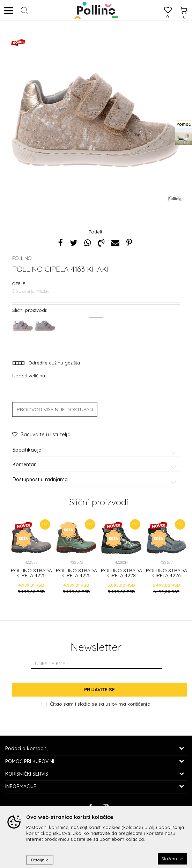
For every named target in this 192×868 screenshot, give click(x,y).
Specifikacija (96, 450)
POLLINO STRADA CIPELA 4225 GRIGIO (31, 575)
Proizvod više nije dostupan (55, 409)
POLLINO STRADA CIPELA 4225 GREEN (76, 575)
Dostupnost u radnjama (96, 480)
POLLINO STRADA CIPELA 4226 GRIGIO (167, 575)
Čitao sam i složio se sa (100, 704)
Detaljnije (40, 860)
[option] (96, 120)
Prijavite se (99, 690)
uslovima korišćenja (128, 704)
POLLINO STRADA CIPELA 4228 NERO (121, 575)
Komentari (96, 465)
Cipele (19, 283)
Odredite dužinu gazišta (53, 363)
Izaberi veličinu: (29, 375)
